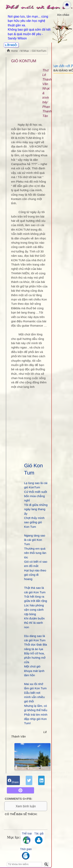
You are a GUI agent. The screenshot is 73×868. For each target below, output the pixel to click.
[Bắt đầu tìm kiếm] (46, 864)
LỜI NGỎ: (11, 45)
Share (13, 780)
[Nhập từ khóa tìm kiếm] (24, 864)
